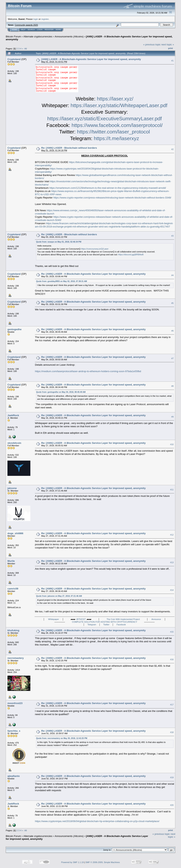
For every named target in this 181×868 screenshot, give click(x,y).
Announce (156, 619)
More (58, 30)
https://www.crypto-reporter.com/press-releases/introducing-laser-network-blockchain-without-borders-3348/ (112, 198)
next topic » (168, 45)
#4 (172, 275)
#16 (172, 659)
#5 (172, 303)
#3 (172, 236)
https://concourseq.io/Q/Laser (95, 249)
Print (170, 48)
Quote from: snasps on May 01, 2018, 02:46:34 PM (59, 242)
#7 (172, 358)
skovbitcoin (14, 443)
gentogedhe (15, 329)
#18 (172, 732)
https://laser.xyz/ (115, 99)
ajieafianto (14, 776)
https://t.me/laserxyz (116, 138)
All (26, 49)
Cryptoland (14, 59)
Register (49, 30)
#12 (172, 535)
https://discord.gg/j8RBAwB (131, 255)
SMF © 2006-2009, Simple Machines (103, 862)
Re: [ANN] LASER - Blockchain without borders (69, 148)
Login (40, 30)
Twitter (106, 625)
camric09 (13, 589)
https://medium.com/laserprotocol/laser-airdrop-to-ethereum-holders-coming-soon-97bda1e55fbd (88, 371)
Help (23, 30)
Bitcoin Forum (13, 37)
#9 (172, 417)
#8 (172, 386)
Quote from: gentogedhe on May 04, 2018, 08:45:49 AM (61, 392)
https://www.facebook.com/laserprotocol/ (117, 125)
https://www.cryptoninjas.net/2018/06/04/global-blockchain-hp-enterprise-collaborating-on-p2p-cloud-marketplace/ (97, 821)
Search (31, 30)
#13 (172, 562)
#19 (172, 777)
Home (14, 30)
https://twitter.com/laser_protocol (113, 132)
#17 (172, 705)
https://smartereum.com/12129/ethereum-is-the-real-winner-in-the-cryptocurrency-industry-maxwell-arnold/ (108, 188)
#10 (172, 444)
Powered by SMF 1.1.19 (73, 862)
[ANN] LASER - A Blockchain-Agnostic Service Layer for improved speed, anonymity (91, 59)
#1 (172, 61)
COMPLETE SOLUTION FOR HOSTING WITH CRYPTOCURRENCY (105, 622)
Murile (11, 561)
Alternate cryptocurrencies (38, 37)
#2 (172, 149)
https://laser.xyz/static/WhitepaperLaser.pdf (119, 105)
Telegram (92, 625)
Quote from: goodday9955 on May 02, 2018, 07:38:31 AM (61, 281)
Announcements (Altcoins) (69, 37)
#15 (172, 632)
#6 (172, 331)
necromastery (16, 658)
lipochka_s (14, 731)
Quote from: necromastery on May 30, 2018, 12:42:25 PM (62, 738)
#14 (172, 590)
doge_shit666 (15, 533)
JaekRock (13, 415)
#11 (172, 490)
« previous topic (152, 45)
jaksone (12, 488)
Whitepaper (53, 619)
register (45, 19)
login (36, 19)
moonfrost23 (15, 703)
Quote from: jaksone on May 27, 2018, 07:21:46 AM (59, 596)
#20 (172, 805)
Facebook (121, 625)
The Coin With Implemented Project (123, 619)
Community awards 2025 (26, 25)
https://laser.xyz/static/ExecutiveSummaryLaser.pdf (105, 119)
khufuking (13, 630)
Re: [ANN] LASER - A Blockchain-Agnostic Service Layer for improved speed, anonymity (93, 274)
